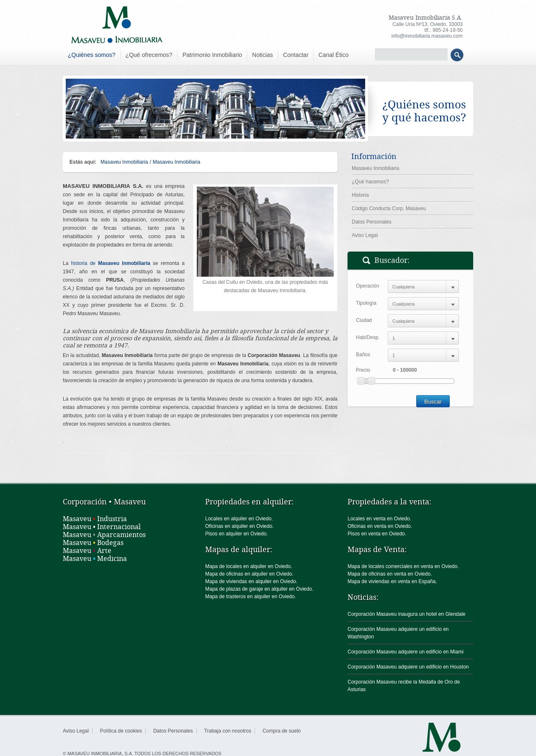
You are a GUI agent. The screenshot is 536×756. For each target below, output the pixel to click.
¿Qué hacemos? (370, 182)
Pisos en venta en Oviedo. (377, 534)
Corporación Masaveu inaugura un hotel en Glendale (407, 614)
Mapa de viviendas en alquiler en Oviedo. (251, 581)
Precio (363, 370)
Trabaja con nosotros (228, 731)
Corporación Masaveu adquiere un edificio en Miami (406, 652)
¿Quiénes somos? (92, 55)
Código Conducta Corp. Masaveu (389, 208)
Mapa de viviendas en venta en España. (392, 581)
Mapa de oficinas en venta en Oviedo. (390, 574)
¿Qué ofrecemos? (149, 55)
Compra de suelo (282, 731)
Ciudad (364, 320)
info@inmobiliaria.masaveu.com (427, 36)
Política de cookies (121, 731)
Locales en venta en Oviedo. (379, 519)
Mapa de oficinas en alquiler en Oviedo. (249, 574)
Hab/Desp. (368, 337)
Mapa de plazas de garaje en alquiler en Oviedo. (259, 589)
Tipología (366, 303)
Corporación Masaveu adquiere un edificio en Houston (408, 667)
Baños (363, 355)
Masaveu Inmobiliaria (124, 162)
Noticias (263, 55)
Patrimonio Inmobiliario (212, 55)
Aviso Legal (365, 235)
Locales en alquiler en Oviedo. (239, 519)
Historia (360, 195)
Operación (367, 286)
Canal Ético (334, 55)
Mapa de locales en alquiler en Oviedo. (249, 566)
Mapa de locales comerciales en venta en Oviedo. (403, 566)
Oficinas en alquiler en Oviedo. (239, 526)
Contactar (296, 55)
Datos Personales (372, 222)
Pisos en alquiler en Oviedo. (236, 534)
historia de (111, 263)
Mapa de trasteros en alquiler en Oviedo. (251, 597)
